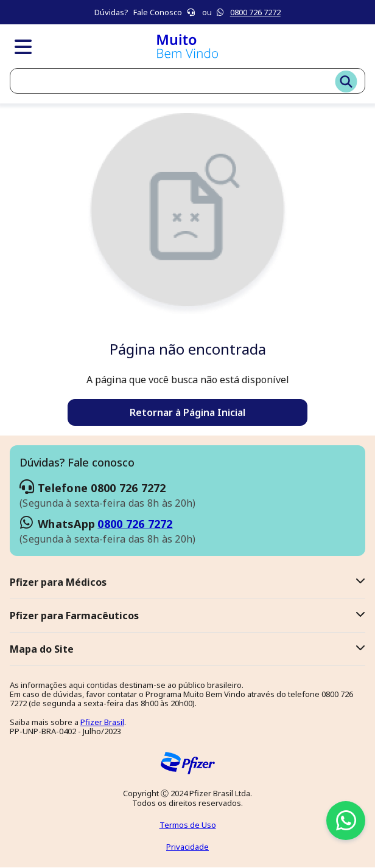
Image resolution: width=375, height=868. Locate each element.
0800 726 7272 (135, 524)
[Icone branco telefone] (192, 12)
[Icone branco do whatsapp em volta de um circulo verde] (346, 821)
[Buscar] (346, 83)
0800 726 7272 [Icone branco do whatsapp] (255, 12)
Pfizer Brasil (102, 722)
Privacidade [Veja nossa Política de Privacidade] (187, 847)
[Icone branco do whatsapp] (221, 12)
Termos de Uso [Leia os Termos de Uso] (188, 825)
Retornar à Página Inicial (187, 412)
